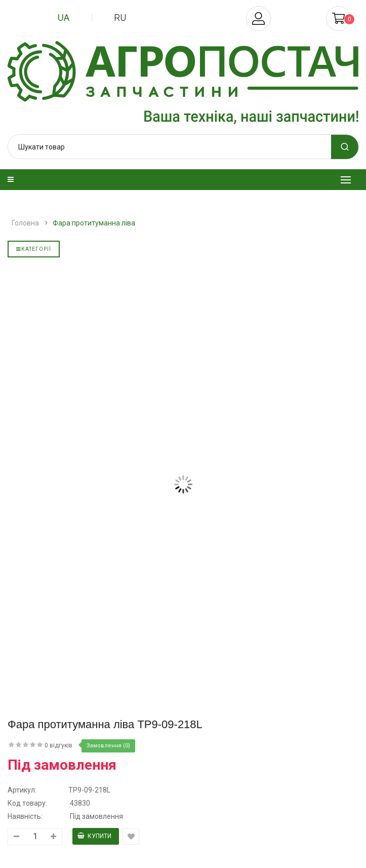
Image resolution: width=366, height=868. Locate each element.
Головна (25, 223)
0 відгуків (58, 745)
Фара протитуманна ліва (94, 223)
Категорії (34, 249)
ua (64, 17)
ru (120, 17)
